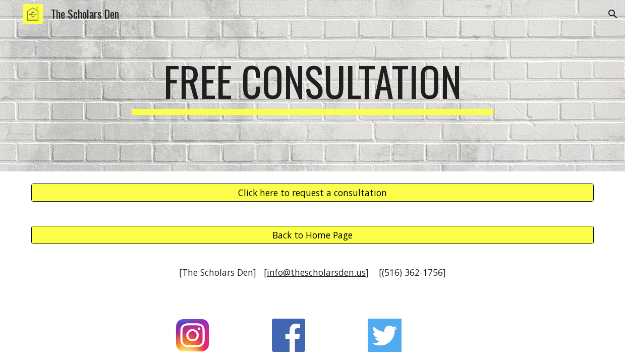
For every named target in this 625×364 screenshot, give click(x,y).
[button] (613, 14)
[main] (313, 86)
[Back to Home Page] (312, 235)
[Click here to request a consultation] (312, 193)
